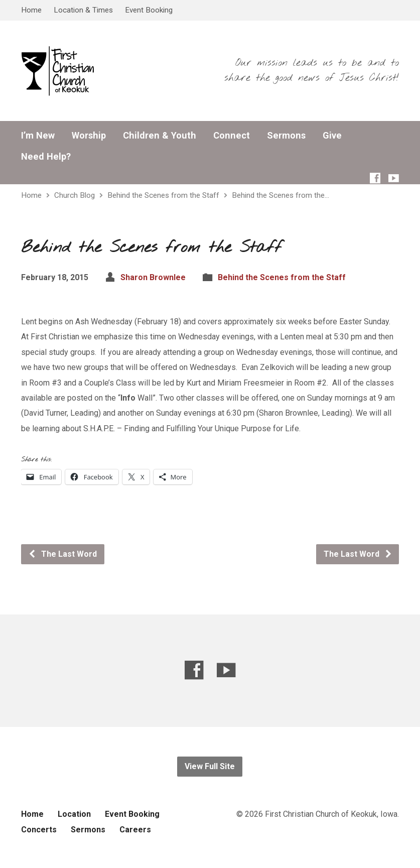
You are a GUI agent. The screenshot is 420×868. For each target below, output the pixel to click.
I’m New (38, 136)
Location (74, 814)
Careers (135, 830)
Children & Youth (160, 136)
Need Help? (46, 157)
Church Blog (75, 195)
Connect (232, 136)
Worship (89, 136)
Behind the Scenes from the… (281, 195)
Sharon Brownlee (153, 277)
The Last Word (62, 554)
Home (31, 10)
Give (332, 136)
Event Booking (149, 10)
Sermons (286, 136)
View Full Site (210, 766)
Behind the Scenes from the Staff (163, 195)
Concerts (39, 830)
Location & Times (83, 10)
